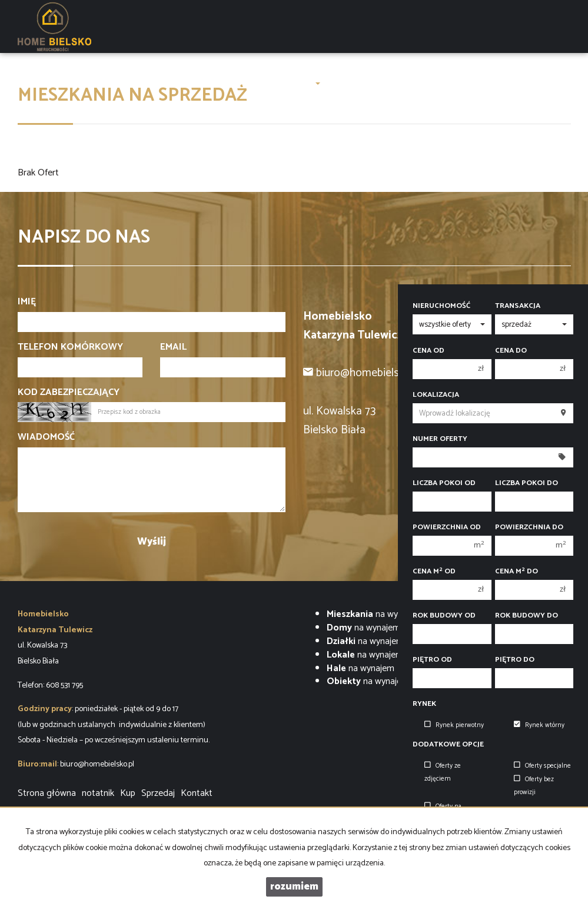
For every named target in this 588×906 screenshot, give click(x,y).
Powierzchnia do (529, 527)
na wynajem (374, 614)
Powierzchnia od (447, 527)
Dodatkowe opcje (448, 745)
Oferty (247, 83)
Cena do (511, 351)
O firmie (207, 83)
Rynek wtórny (539, 725)
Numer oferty (440, 439)
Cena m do (516, 572)
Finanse (448, 83)
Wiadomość (46, 438)
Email (173, 348)
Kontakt (489, 83)
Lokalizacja (436, 395)
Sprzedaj (158, 793)
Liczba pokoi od (444, 483)
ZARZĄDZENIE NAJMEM (377, 83)
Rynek (424, 704)
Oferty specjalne (542, 766)
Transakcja (518, 306)
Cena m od (434, 572)
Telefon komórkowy (70, 348)
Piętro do (515, 660)
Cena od (428, 351)
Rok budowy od (444, 616)
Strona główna (58, 83)
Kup (128, 793)
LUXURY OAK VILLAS (139, 83)
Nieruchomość (441, 306)
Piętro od (432, 660)
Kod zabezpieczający (69, 393)
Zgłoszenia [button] (295, 83)
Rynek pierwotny (454, 725)
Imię (27, 302)
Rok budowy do (526, 616)
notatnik (98, 793)
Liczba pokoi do (526, 483)
